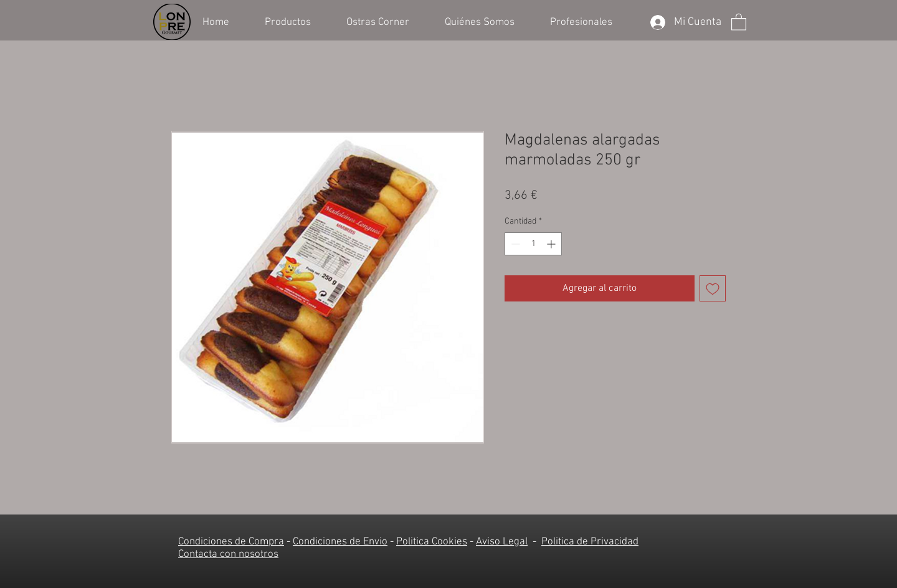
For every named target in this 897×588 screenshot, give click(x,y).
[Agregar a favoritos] (713, 288)
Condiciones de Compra (231, 542)
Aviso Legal (502, 542)
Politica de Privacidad (590, 542)
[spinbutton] (533, 244)
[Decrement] (514, 244)
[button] (296, 21)
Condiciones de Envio (340, 542)
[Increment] (552, 244)
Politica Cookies (432, 542)
